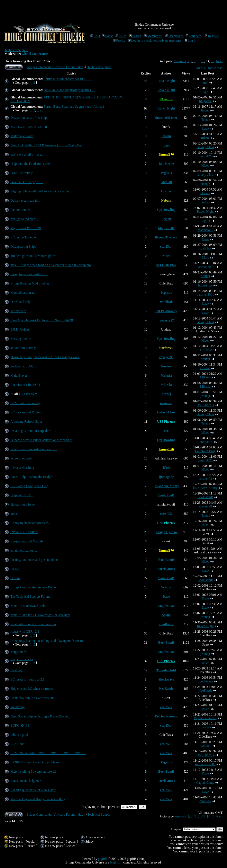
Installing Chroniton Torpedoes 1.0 (33, 431)
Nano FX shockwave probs (28, 606)
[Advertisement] (113, 11)
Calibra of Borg (205, 451)
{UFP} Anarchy (166, 311)
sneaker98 (205, 479)
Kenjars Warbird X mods (27, 541)
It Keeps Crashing (22, 468)
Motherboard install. (24, 293)
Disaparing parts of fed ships (29, 118)
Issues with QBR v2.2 (25, 632)
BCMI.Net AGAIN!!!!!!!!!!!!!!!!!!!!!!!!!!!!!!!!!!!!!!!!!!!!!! (48, 753)
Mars (166, 256)
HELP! (15, 569)
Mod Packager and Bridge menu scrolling (38, 799)
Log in (190, 40)
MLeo (205, 165)
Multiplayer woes (22, 136)
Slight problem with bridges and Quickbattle (40, 191)
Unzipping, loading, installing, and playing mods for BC (47, 641)
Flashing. (16, 670)
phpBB (103, 859)
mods (14, 514)
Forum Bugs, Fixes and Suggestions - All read (74, 107)
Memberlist (153, 36)
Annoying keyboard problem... (31, 523)
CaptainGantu (205, 783)
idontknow (166, 624)
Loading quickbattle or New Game (33, 790)
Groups (15, 578)
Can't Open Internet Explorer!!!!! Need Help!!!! (42, 320)
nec (166, 431)
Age (205, 92)
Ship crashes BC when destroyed (32, 689)
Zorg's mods (19, 652)
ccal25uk (166, 247)
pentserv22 (166, 320)
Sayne (166, 615)
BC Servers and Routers (26, 412)
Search (135, 36)
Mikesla (166, 375)
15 (213, 61)
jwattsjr (205, 276)
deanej (166, 394)
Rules (121, 36)
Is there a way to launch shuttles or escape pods (41, 440)
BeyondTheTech (166, 237)
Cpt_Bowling (166, 210)
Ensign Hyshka (166, 532)
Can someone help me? (26, 781)
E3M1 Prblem (20, 329)
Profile (119, 40)
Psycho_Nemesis (166, 716)
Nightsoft (116, 862)
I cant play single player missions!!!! (34, 698)
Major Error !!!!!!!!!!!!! (26, 228)
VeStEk (166, 587)
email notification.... (24, 550)
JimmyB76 (166, 154)
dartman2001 (205, 267)
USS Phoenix (205, 405)
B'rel (166, 468)
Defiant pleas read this (25, 200)
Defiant (205, 193)
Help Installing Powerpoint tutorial (33, 771)
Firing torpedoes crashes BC (29, 274)
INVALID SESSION (24, 532)
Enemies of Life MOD (25, 385)
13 (203, 61)
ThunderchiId (166, 670)
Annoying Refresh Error (26, 422)
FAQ (95, 36)
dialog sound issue (22, 504)
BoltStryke (166, 164)
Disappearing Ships (23, 247)
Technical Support (16, 50)
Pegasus (166, 173)
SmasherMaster (166, 118)
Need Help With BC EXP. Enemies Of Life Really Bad (46, 145)
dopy (166, 145)
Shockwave (166, 679)
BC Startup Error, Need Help (29, 486)
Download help (20, 302)
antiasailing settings (23, 348)
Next (219, 61)
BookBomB (166, 495)
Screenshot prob (21, 458)
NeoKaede (166, 689)
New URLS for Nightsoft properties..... (69, 90)
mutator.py (17, 707)
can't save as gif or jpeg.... (27, 154)
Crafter (166, 191)
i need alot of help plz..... (27, 182)
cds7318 (166, 182)
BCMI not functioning (25, 403)
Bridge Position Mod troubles (30, 283)
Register (212, 36)
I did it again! (19, 735)
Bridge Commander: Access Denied (34, 587)
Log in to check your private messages (155, 40)
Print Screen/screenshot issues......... (34, 449)
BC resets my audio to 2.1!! (29, 679)
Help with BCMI (21, 495)
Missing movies (21, 339)
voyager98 (166, 357)
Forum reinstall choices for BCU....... (68, 79)
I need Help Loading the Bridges (32, 477)
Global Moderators (35, 54)
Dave (205, 129)
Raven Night (166, 81)
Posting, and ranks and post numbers (34, 560)
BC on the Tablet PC (24, 237)
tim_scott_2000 (205, 764)
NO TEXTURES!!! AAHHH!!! (31, 127)
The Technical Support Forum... (31, 597)
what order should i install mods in (33, 624)
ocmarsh (166, 403)
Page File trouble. (22, 173)
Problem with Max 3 (24, 366)
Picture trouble (20, 210)
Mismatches (18, 311)
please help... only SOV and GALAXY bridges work (45, 357)
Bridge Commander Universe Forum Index (55, 67)
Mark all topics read (209, 68)
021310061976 (166, 265)
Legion (166, 219)
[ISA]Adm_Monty (166, 486)
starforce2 (166, 348)
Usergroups (174, 36)
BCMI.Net (17, 744)
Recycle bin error (22, 659)
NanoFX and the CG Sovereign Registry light (40, 615)
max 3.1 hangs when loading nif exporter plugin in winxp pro (51, 265)
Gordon (166, 366)
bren (205, 83)
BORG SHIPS (20, 725)
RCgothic (166, 99)
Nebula (205, 119)
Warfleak (166, 302)
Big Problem (29, 394)
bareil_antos (166, 569)
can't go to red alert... (24, 219)
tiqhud (205, 110)
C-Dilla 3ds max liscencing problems (35, 762)
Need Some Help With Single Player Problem (40, 716)
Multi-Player (19, 375)
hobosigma (205, 285)
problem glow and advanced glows (33, 256)
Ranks (108, 36)
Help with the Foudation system (31, 164)
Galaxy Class (205, 147)
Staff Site (194, 36)
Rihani (166, 136)
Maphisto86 (166, 228)
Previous (180, 61)
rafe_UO (166, 514)
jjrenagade (166, 477)
